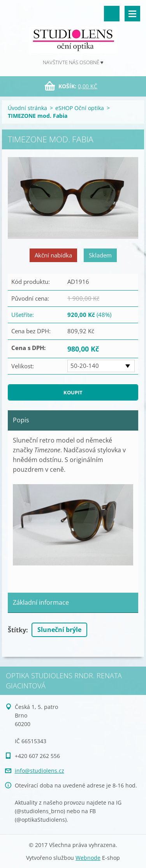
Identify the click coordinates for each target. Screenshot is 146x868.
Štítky (17, 630)
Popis (21, 420)
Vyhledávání (112, 14)
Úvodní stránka (27, 108)
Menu (132, 14)
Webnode (88, 858)
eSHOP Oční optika (80, 108)
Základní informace (41, 602)
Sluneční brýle (59, 630)
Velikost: (23, 366)
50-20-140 (85, 366)
